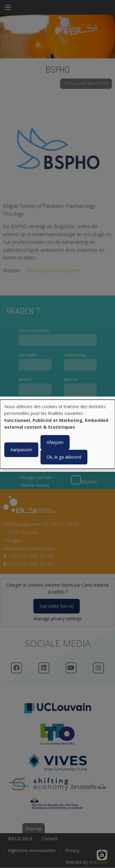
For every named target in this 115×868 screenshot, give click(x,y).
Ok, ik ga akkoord (64, 457)
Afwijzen (55, 442)
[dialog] (57, 434)
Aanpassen (21, 450)
